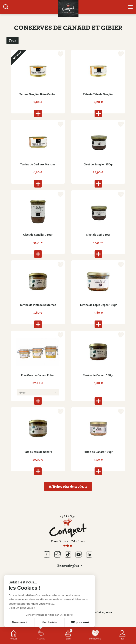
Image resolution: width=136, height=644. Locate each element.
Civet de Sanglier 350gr (98, 164)
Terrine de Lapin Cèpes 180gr (98, 305)
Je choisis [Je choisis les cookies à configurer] (50, 622)
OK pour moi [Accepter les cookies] (80, 622)
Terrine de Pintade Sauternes (38, 305)
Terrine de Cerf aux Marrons (38, 164)
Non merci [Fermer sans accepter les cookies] (19, 622)
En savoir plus (68, 566)
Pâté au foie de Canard (38, 452)
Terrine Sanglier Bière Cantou (38, 94)
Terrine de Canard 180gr (98, 375)
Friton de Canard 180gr (98, 452)
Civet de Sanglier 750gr (38, 235)
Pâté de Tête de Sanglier (98, 94)
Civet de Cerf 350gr (98, 235)
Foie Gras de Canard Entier (38, 375)
